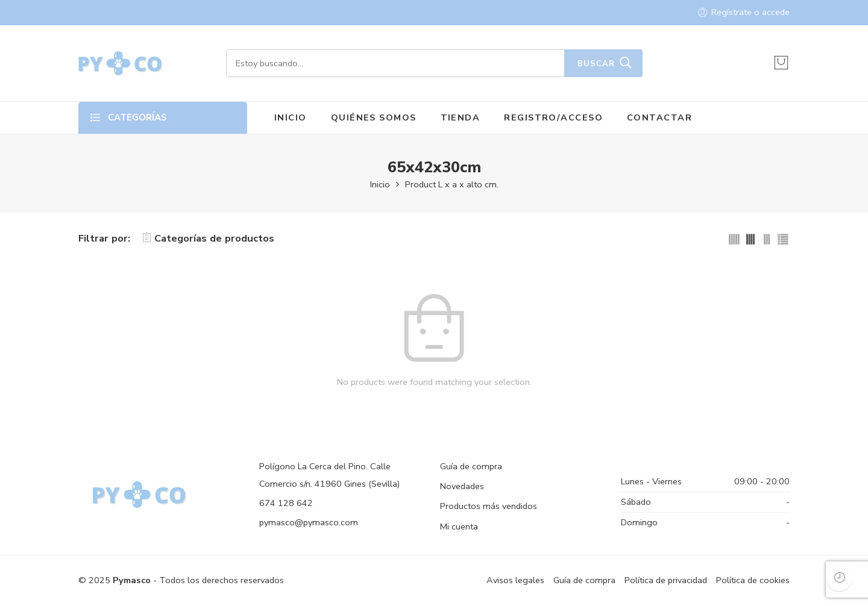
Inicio (380, 184)
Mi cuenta (459, 526)
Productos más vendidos (489, 506)
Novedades (462, 486)
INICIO (291, 117)
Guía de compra (471, 466)
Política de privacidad (666, 580)
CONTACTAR (659, 117)
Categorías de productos (208, 238)
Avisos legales (515, 580)
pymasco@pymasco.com (309, 522)
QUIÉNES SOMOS (374, 117)
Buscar (596, 64)
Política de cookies (753, 580)
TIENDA (461, 117)
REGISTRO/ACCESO (553, 117)
